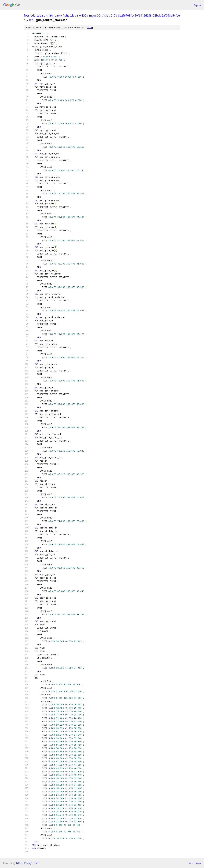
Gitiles (19, 863)
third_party (54, 15)
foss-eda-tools (34, 15)
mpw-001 (95, 15)
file (89, 28)
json (198, 863)
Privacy (28, 863)
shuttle (69, 15)
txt (191, 863)
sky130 (82, 15)
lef (31, 20)
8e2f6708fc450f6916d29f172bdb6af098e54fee (149, 15)
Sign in (197, 5)
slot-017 (110, 15)
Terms (37, 863)
